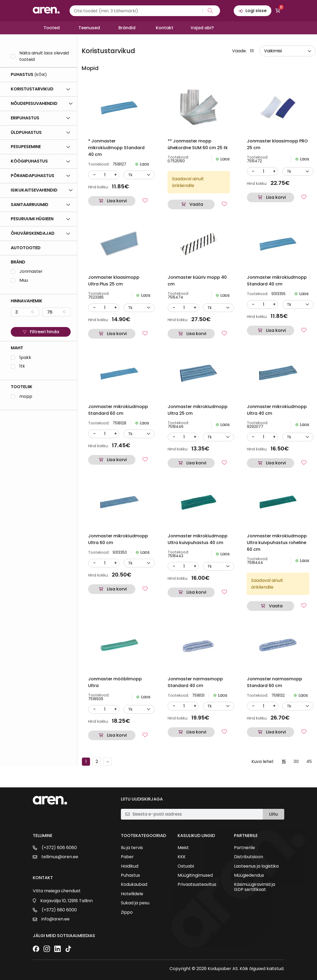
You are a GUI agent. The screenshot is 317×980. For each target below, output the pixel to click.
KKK (182, 857)
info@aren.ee (55, 919)
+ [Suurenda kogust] (116, 175)
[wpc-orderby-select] (288, 51)
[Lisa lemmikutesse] (145, 200)
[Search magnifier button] (209, 11)
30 (296, 762)
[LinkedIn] (57, 949)
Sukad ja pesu (135, 903)
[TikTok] (68, 949)
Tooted (52, 28)
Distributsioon (248, 857)
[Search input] (145, 11)
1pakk (25, 358)
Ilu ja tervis (132, 848)
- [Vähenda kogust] (94, 175)
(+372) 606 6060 (59, 848)
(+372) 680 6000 (59, 910)
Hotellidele (132, 894)
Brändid (127, 28)
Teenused (89, 28)
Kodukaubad (134, 884)
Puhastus (130, 875)
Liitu (273, 814)
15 (284, 762)
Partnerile (244, 848)
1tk (22, 366)
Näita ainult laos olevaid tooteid (44, 56)
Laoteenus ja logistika (256, 866)
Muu (24, 280)
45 (309, 762)
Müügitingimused (195, 875)
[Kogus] (105, 175)
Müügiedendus (249, 875)
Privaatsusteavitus (197, 884)
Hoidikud (130, 866)
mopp (26, 397)
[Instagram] (47, 949)
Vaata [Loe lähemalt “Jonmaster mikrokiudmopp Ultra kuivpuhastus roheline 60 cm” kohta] (276, 606)
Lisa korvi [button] (117, 201)
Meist (183, 848)
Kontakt (165, 28)
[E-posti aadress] (195, 814)
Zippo (127, 912)
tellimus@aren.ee (60, 857)
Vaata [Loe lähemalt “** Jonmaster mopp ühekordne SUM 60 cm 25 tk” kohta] (196, 204)
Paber (127, 857)
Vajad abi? (202, 28)
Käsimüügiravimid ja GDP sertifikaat (255, 887)
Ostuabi (186, 866)
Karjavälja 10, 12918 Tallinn (66, 901)
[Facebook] (36, 949)
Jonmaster (31, 272)
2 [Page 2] (97, 761)
